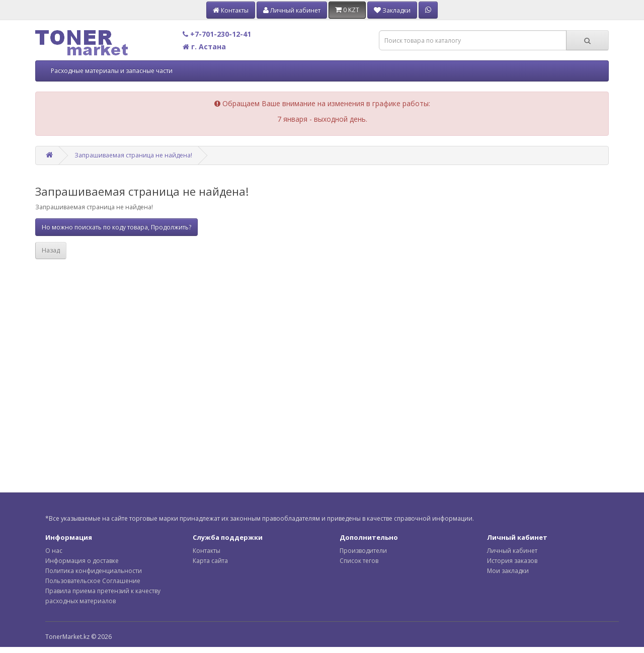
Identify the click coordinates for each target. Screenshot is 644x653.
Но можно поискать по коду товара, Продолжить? (116, 227)
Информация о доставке (82, 561)
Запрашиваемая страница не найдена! (133, 155)
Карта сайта (210, 561)
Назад (51, 250)
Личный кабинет (512, 551)
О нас (54, 551)
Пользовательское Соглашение (93, 581)
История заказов (512, 561)
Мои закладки (508, 571)
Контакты (207, 551)
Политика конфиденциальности (94, 571)
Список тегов (359, 561)
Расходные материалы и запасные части (112, 71)
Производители (363, 551)
